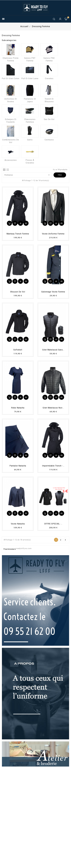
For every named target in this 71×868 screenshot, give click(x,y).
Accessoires (11, 160)
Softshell (18, 350)
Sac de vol (49, 119)
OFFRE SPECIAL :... (53, 524)
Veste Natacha (18, 524)
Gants (30, 140)
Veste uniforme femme (53, 234)
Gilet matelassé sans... (53, 350)
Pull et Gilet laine (30, 78)
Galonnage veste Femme (53, 292)
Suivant (65, 540)
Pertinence (27, 175)
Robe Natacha (18, 408)
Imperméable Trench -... (53, 466)
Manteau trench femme (18, 234)
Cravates (49, 78)
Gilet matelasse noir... (53, 408)
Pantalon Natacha (18, 466)
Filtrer (60, 175)
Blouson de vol (18, 292)
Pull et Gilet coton (11, 78)
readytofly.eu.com (24, 548)
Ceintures (49, 140)
